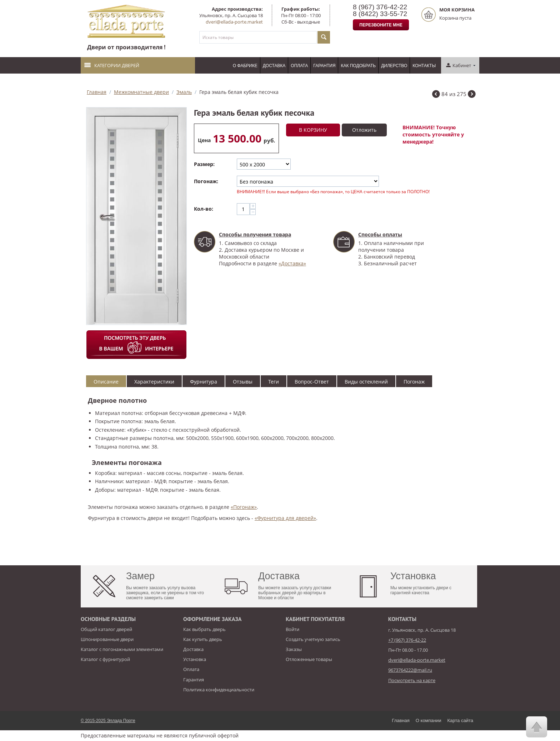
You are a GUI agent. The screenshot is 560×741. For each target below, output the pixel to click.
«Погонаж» (244, 507)
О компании (429, 720)
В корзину (313, 130)
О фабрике (245, 66)
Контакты (424, 66)
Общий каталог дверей (106, 629)
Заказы (294, 649)
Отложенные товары (309, 659)
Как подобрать (358, 66)
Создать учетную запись (313, 639)
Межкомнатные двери (141, 92)
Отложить (364, 130)
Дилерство (394, 66)
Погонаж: (206, 181)
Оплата (299, 66)
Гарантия (324, 66)
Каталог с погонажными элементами (122, 649)
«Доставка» (292, 263)
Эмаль (184, 92)
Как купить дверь (203, 639)
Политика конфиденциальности (219, 690)
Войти (292, 629)
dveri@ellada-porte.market (234, 22)
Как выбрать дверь (204, 629)
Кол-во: (204, 209)
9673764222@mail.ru (410, 670)
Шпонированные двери (107, 639)
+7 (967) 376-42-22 (407, 640)
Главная (97, 92)
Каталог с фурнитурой (105, 659)
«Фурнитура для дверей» (285, 518)
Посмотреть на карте (412, 680)
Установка (195, 659)
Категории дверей (112, 65)
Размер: (204, 164)
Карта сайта (460, 720)
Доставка (274, 66)
